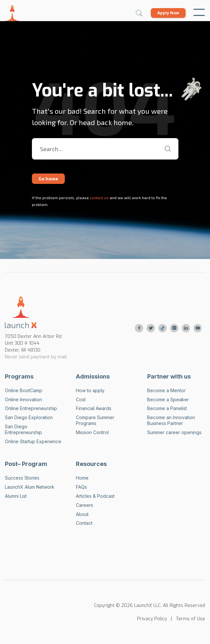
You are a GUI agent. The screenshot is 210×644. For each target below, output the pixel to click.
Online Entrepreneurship (31, 408)
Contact (84, 523)
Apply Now (168, 13)
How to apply (90, 390)
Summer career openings (174, 432)
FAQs (81, 487)
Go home (48, 179)
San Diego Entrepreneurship (23, 429)
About (82, 514)
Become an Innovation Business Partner (171, 420)
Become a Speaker (168, 399)
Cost (81, 399)
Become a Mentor (166, 390)
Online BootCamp (24, 390)
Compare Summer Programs (95, 420)
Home (82, 478)
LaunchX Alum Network (30, 487)
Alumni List (16, 496)
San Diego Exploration (29, 417)
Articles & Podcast (95, 496)
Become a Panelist (167, 408)
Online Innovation (23, 399)
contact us (99, 198)
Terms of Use (190, 619)
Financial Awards (94, 408)
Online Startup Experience (33, 441)
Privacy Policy (152, 619)
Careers (84, 505)
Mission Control (92, 432)
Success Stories (22, 478)
